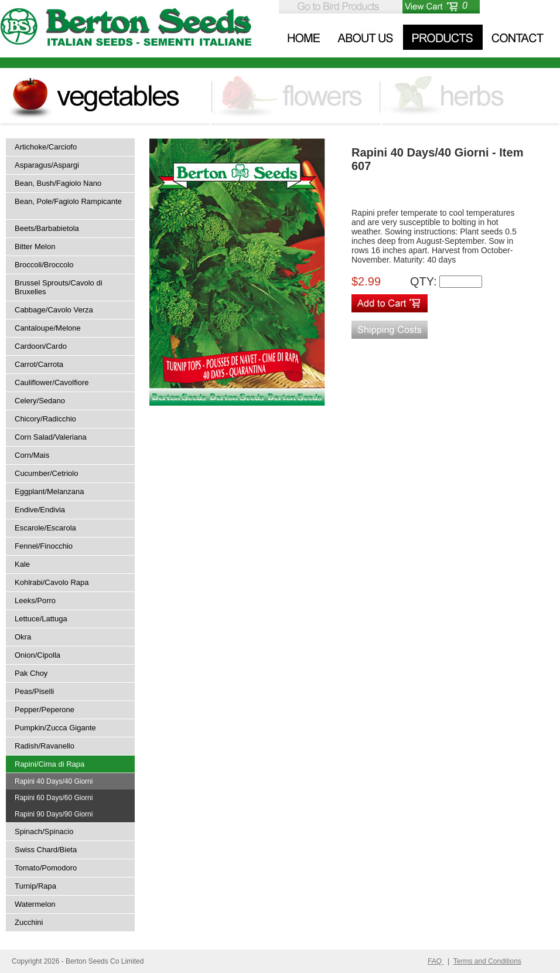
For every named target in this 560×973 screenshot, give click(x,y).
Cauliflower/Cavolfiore (52, 382)
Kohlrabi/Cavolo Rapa (52, 582)
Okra (23, 637)
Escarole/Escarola (45, 528)
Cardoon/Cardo (41, 346)
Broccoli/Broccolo (44, 265)
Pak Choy (31, 673)
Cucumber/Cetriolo (46, 473)
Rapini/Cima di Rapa (49, 764)
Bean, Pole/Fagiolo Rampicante (68, 201)
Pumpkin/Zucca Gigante (55, 728)
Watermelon (35, 904)
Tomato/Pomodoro (46, 868)
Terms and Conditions (487, 961)
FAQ (436, 961)
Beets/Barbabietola (47, 228)
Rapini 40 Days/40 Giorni (54, 781)
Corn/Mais (32, 455)
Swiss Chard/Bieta (46, 850)
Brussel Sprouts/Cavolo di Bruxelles (59, 287)
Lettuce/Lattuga (41, 619)
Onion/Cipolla (37, 655)
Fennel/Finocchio (44, 546)
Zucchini (29, 922)
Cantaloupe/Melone (48, 328)
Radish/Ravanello (45, 746)
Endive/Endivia (40, 510)
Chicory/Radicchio (45, 419)
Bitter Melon (35, 246)
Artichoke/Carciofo (46, 147)
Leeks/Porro (35, 601)
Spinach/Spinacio (44, 831)
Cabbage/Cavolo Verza (54, 310)
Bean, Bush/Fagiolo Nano (58, 183)
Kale (22, 564)
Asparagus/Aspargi (47, 165)
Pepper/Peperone (45, 710)
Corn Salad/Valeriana (51, 437)
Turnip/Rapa (35, 886)
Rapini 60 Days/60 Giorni (54, 798)
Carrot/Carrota (39, 364)
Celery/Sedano (40, 401)
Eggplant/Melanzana (49, 491)
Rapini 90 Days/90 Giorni (54, 814)
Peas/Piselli (34, 691)
